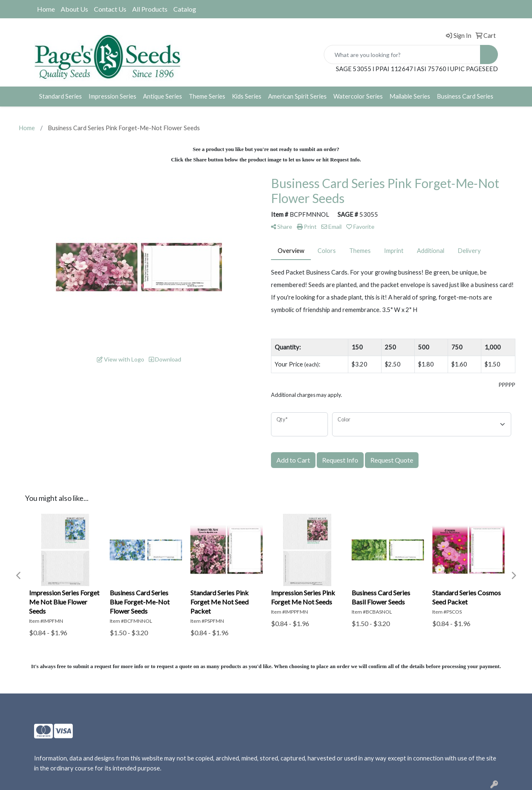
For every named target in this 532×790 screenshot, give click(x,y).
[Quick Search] (402, 54)
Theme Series (207, 96)
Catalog (185, 9)
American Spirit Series (297, 96)
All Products (150, 9)
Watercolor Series (358, 96)
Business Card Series (465, 96)
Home (46, 9)
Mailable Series (410, 96)
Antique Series (163, 96)
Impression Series (112, 96)
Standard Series (60, 96)
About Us (74, 9)
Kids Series (247, 96)
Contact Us (110, 9)
